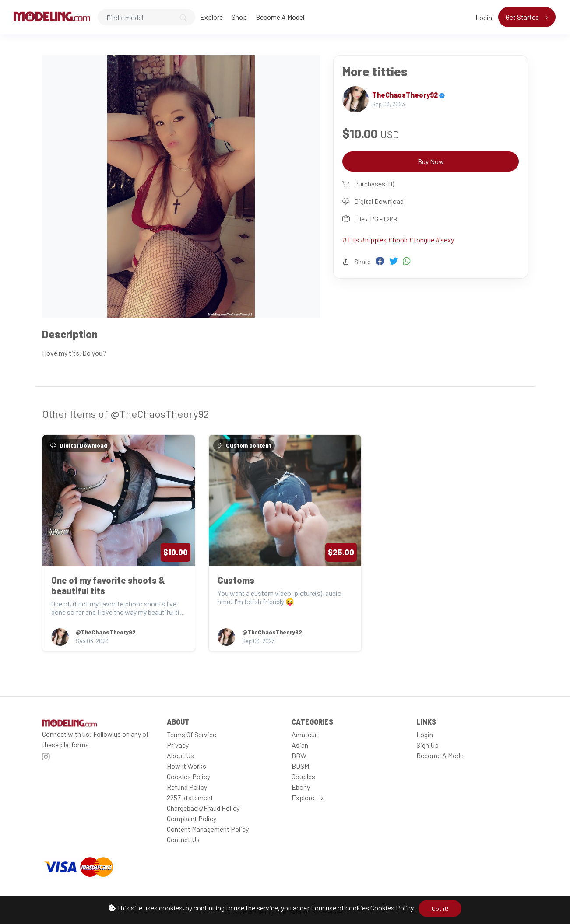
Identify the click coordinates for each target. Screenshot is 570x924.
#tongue (422, 240)
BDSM (300, 766)
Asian (300, 745)
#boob (398, 240)
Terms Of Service (192, 734)
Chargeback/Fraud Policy (203, 808)
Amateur (304, 734)
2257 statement (190, 797)
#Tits (351, 240)
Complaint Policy (192, 818)
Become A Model (280, 17)
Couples (303, 776)
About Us (180, 755)
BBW (299, 755)
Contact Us (183, 839)
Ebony (301, 787)
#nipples (373, 240)
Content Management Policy (208, 829)
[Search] (146, 17)
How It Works (186, 766)
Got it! (440, 908)
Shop (239, 17)
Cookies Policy (392, 908)
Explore (211, 17)
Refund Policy (187, 787)
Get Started (523, 17)
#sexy (445, 240)
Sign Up (427, 745)
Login (484, 17)
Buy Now (431, 161)
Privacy (178, 745)
